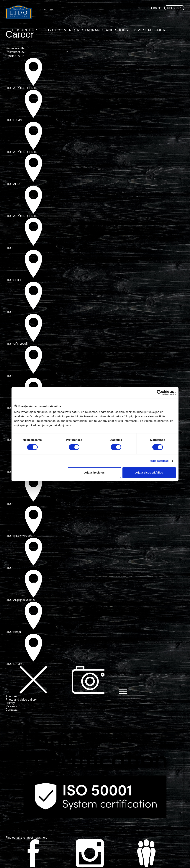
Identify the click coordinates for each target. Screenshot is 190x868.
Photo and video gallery (21, 700)
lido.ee (156, 8)
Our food (63, 16)
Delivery (174, 8)
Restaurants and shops (118, 16)
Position (11, 56)
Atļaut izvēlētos (94, 472)
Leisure (45, 16)
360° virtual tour (155, 16)
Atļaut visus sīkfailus (149, 472)
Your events (85, 16)
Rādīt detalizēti (159, 461)
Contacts (11, 710)
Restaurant (13, 52)
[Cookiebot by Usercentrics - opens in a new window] (159, 393)
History (10, 703)
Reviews (11, 706)
